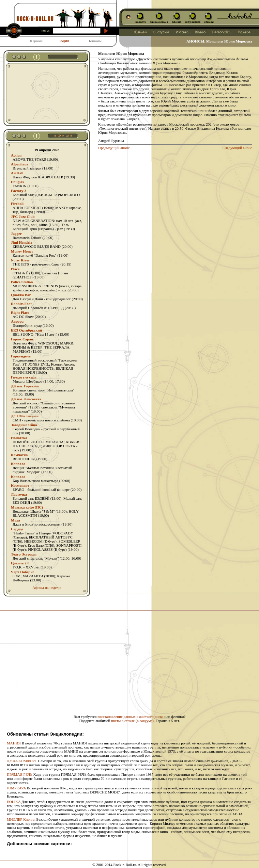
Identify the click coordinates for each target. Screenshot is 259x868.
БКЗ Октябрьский (26, 330)
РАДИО (64, 41)
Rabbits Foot (21, 304)
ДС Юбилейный (25, 416)
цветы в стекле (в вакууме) (132, 721)
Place (15, 269)
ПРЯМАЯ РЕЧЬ (20, 774)
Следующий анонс (237, 148)
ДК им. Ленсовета (26, 399)
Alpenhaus (19, 164)
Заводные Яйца (24, 425)
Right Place (20, 312)
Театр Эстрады (24, 554)
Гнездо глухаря (24, 377)
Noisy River (20, 260)
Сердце (17, 529)
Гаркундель (21, 356)
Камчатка (19, 455)
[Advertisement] (42, 93)
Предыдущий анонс (114, 148)
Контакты (95, 41)
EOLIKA (14, 802)
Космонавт (20, 485)
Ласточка (19, 494)
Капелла (18, 464)
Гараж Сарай (22, 339)
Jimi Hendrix (22, 242)
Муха (16, 520)
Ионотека (19, 438)
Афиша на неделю (47, 588)
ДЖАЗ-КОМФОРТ (22, 761)
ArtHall (17, 173)
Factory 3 (19, 191)
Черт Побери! (22, 572)
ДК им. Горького (25, 386)
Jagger (16, 234)
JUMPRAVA (16, 788)
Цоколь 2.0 (20, 563)
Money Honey (22, 251)
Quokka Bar (21, 295)
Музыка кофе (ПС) (27, 507)
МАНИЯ (14, 743)
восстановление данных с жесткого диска (131, 717)
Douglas (17, 182)
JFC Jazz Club (23, 216)
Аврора (17, 321)
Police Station (22, 282)
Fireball (17, 204)
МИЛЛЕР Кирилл (21, 819)
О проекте (36, 41)
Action (16, 155)
